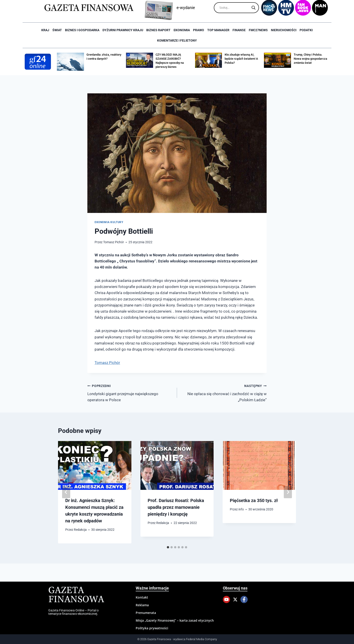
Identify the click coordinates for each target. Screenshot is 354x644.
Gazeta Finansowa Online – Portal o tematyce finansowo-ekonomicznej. (73, 612)
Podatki (306, 30)
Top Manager (218, 30)
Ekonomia (182, 30)
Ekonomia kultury (109, 222)
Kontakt (142, 597)
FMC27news (258, 30)
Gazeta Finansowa (76, 595)
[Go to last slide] (66, 492)
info (241, 509)
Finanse (239, 30)
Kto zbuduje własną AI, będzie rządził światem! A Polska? (241, 59)
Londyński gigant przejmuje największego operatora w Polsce (130, 392)
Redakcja (80, 530)
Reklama (142, 605)
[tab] (168, 547)
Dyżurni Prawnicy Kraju (123, 30)
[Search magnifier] (254, 8)
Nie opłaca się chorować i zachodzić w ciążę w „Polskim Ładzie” (224, 392)
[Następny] (288, 492)
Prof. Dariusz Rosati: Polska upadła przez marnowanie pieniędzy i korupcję (176, 507)
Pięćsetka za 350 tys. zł (254, 500)
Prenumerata (146, 613)
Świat (57, 30)
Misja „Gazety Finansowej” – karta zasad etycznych (175, 620)
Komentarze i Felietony (177, 40)
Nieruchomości (284, 30)
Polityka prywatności (152, 628)
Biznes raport (158, 30)
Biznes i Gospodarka (82, 30)
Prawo (199, 30)
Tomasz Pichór (114, 242)
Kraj (45, 30)
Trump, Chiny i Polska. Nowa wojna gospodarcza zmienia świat (310, 59)
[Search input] (234, 8)
